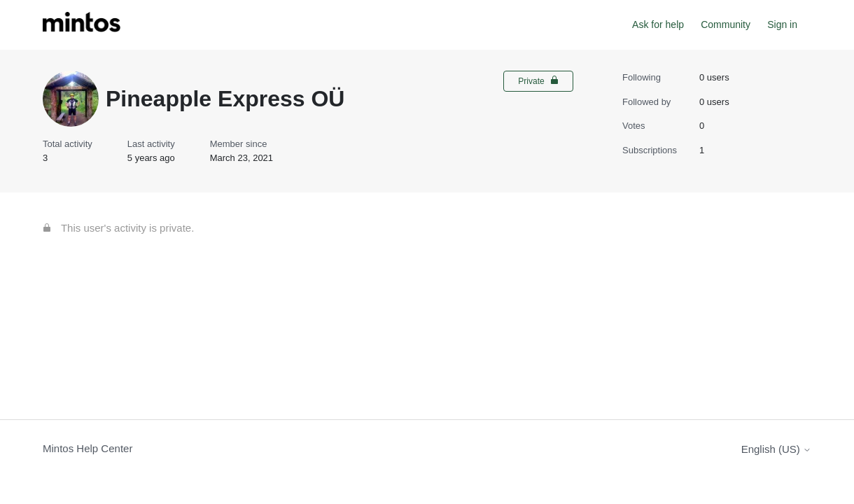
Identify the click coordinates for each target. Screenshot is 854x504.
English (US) (776, 449)
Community (726, 24)
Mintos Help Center (87, 448)
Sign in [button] (782, 24)
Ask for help (658, 24)
